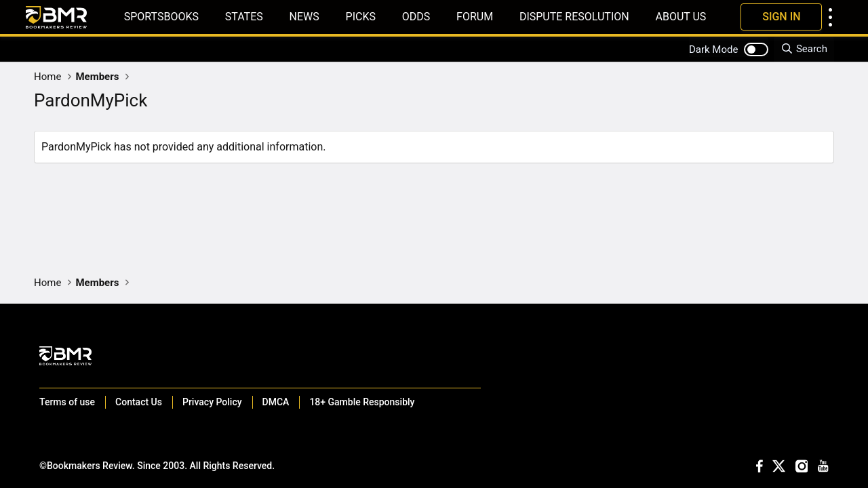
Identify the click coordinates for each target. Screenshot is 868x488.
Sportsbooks (161, 17)
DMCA (276, 402)
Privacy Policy (212, 402)
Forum (475, 17)
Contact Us (139, 402)
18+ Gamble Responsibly (362, 402)
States (244, 17)
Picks (361, 17)
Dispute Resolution (574, 17)
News (304, 17)
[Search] (804, 49)
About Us (680, 17)
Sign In (781, 17)
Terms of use (67, 402)
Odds (416, 17)
